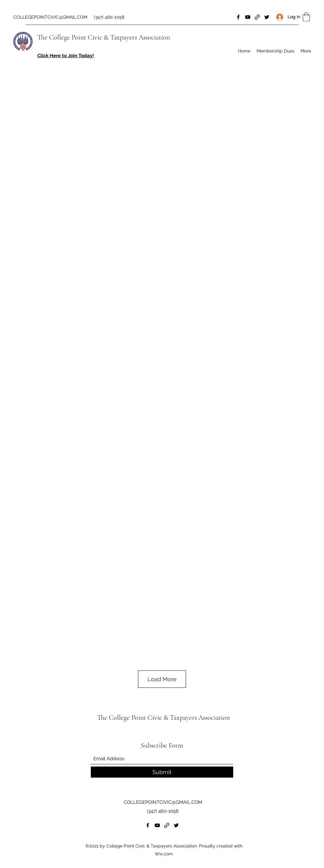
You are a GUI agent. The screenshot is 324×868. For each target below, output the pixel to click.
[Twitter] (267, 17)
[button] (306, 17)
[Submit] (162, 772)
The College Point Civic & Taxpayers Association (104, 37)
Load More (162, 679)
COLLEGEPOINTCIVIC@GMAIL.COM (50, 17)
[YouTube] (248, 17)
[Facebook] (238, 17)
